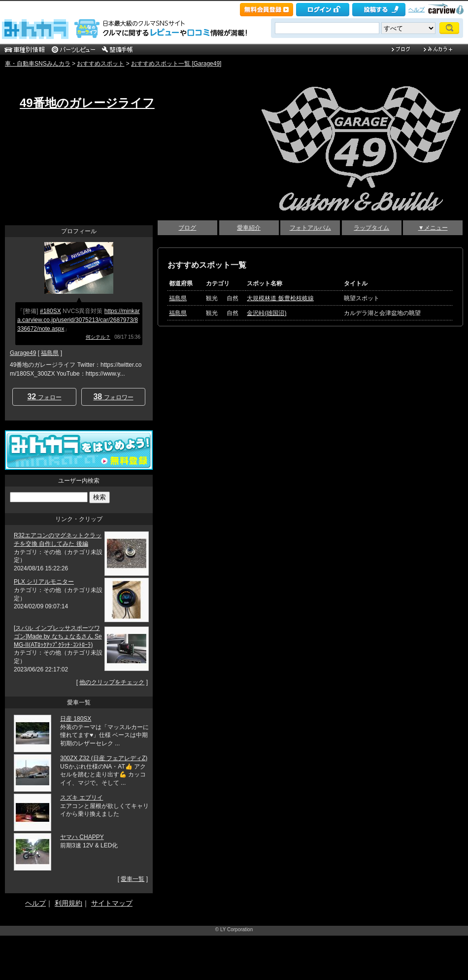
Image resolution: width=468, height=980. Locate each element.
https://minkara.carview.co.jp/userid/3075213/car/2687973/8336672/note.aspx (79, 320)
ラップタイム (371, 228)
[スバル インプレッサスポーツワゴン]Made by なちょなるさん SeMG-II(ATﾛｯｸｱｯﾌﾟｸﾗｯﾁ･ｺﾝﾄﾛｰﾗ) (58, 636)
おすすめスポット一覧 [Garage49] (176, 64)
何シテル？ (98, 337)
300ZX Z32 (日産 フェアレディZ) (104, 758)
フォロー (44, 397)
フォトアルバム (310, 228)
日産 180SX (76, 719)
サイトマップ (112, 903)
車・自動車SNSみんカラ (38, 64)
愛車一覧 (133, 879)
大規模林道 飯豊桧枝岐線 (280, 298)
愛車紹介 (249, 228)
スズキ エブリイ (82, 798)
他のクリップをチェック (112, 682)
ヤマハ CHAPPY (82, 837)
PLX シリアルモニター (44, 582)
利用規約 (68, 903)
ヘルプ (417, 9)
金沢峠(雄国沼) (267, 313)
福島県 (178, 298)
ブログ (187, 228)
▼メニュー (433, 228)
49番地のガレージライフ (87, 103)
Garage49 (23, 353)
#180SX (50, 311)
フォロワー (113, 397)
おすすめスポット (100, 64)
